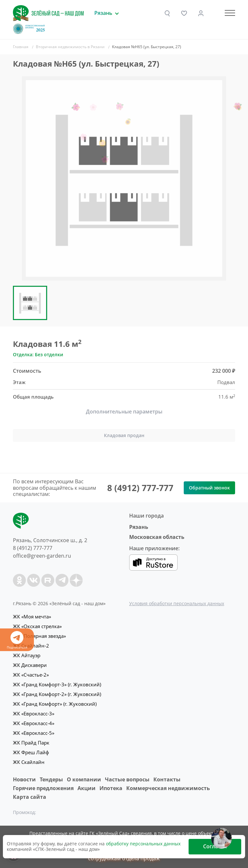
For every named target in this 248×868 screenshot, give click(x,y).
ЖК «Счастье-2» (31, 675)
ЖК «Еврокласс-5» (34, 733)
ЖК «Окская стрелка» (37, 626)
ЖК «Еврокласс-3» (34, 713)
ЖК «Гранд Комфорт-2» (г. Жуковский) (57, 694)
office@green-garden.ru (42, 556)
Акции (87, 788)
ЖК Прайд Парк (31, 743)
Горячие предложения (43, 788)
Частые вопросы (127, 779)
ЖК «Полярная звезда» (39, 636)
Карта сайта (30, 797)
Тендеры (51, 779)
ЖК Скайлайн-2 (31, 646)
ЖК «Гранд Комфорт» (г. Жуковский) (55, 704)
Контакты (167, 779)
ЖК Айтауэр (27, 655)
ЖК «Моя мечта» (32, 616)
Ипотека (111, 788)
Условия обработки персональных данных (177, 603)
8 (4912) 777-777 (140, 488)
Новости (24, 779)
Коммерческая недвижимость (168, 788)
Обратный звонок (209, 488)
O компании (84, 779)
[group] (124, 178)
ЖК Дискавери (30, 665)
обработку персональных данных (143, 844)
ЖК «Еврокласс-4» (34, 723)
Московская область (157, 537)
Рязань (139, 527)
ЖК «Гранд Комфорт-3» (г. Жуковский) (57, 684)
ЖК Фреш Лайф (31, 752)
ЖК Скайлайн (29, 762)
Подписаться (17, 640)
